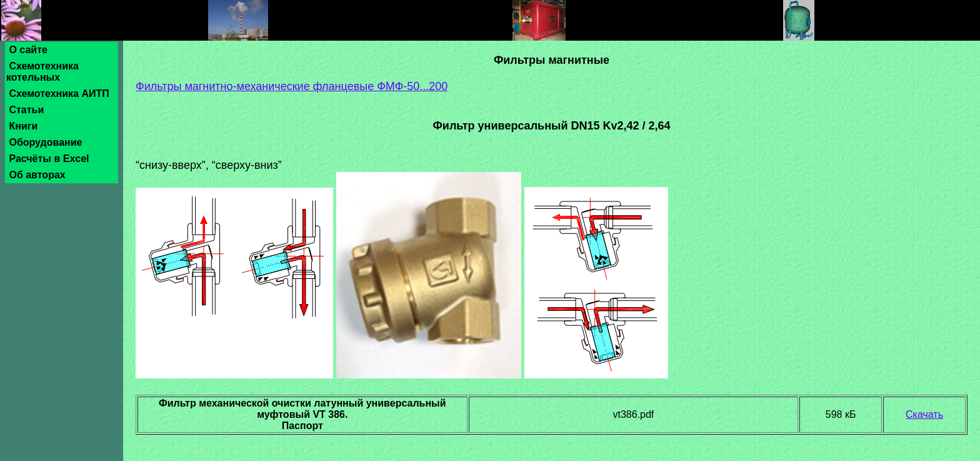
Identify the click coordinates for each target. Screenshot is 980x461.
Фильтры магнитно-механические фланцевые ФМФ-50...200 (292, 86)
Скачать (924, 414)
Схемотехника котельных (42, 72)
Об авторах (37, 175)
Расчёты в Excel (49, 159)
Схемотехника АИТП (59, 94)
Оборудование (46, 142)
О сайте (28, 50)
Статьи (27, 110)
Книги (23, 126)
